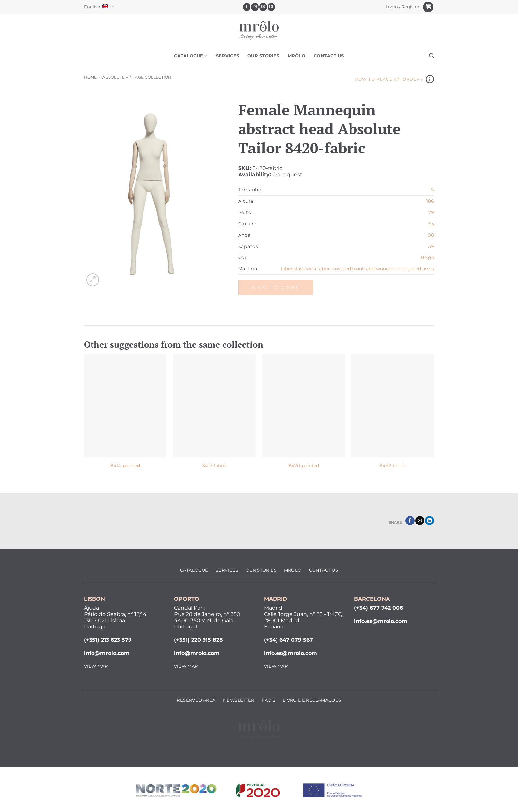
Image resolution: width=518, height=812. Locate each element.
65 (431, 224)
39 (431, 246)
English (99, 7)
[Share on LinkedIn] (430, 521)
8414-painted (125, 466)
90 (431, 235)
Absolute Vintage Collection (137, 77)
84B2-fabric (393, 466)
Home (90, 77)
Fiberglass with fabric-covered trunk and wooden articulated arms (357, 269)
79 (431, 212)
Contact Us (329, 56)
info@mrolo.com (107, 653)
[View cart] (428, 7)
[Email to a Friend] (420, 521)
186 (430, 201)
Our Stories (263, 56)
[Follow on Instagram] (255, 7)
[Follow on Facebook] (247, 7)
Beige (427, 257)
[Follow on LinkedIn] (271, 7)
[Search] (432, 56)
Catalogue (191, 56)
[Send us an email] (263, 7)
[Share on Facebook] (410, 521)
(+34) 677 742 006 (379, 608)
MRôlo (296, 56)
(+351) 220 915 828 (199, 640)
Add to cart (276, 288)
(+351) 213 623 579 (108, 640)
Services (227, 56)
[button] (403, 7)
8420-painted (304, 466)
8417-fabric (215, 466)
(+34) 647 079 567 (288, 640)
